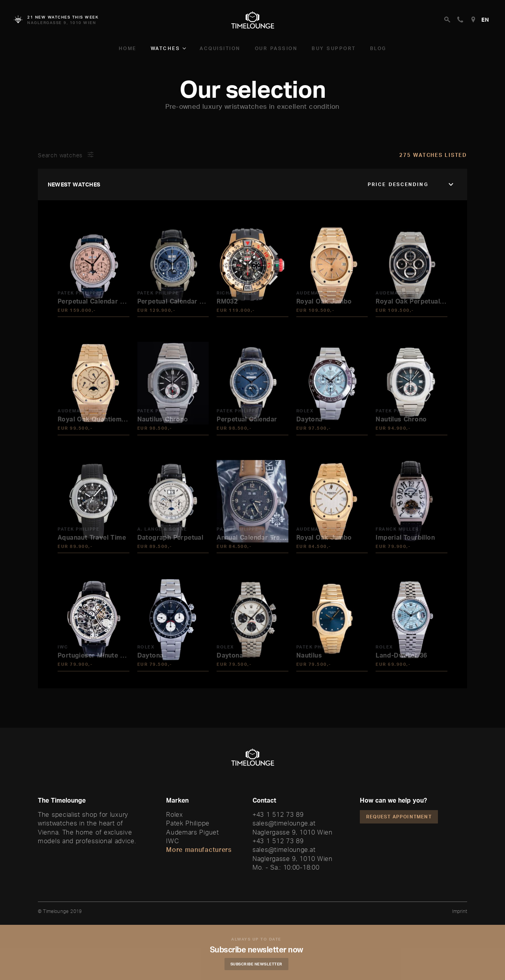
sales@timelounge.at (284, 823)
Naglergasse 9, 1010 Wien (293, 832)
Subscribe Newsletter (258, 964)
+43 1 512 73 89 (278, 814)
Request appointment (399, 817)
